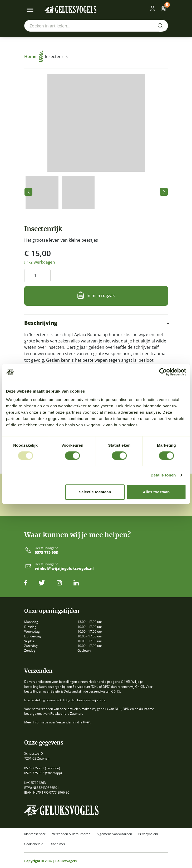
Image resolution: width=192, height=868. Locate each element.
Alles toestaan (156, 492)
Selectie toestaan (95, 492)
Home (34, 56)
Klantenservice (35, 834)
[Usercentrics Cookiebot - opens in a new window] (163, 372)
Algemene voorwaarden (114, 834)
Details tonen (163, 475)
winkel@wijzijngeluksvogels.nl (64, 569)
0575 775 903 (46, 553)
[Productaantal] (37, 276)
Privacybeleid (148, 834)
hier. (87, 722)
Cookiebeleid (34, 844)
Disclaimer (57, 844)
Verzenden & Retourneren (71, 834)
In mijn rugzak (101, 295)
